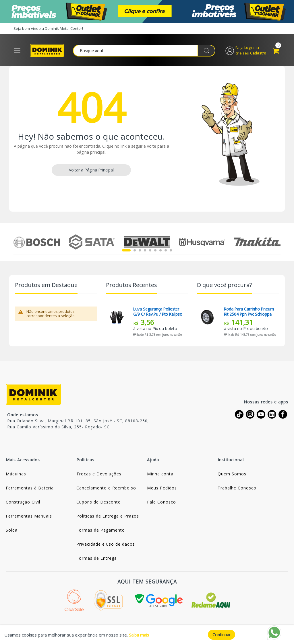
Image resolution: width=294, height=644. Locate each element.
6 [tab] (155, 251)
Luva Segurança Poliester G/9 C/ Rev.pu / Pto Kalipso (158, 313)
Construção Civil (23, 503)
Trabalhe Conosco (237, 489)
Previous (17, 243)
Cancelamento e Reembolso (106, 489)
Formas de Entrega (97, 559)
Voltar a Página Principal (91, 171)
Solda (12, 531)
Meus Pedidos (162, 489)
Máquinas (16, 475)
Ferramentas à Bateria (30, 489)
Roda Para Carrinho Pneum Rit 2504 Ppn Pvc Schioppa (249, 313)
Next (277, 243)
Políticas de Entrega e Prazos (108, 517)
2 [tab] (135, 251)
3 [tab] (140, 251)
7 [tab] (160, 251)
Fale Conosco (161, 503)
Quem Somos (232, 475)
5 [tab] (150, 251)
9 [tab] (171, 251)
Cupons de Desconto (99, 503)
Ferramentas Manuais (29, 517)
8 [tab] (166, 251)
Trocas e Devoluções (99, 475)
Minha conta (160, 475)
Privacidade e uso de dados (106, 545)
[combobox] (146, 51)
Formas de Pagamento (101, 531)
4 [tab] (145, 251)
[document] (147, 635)
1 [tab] (126, 251)
